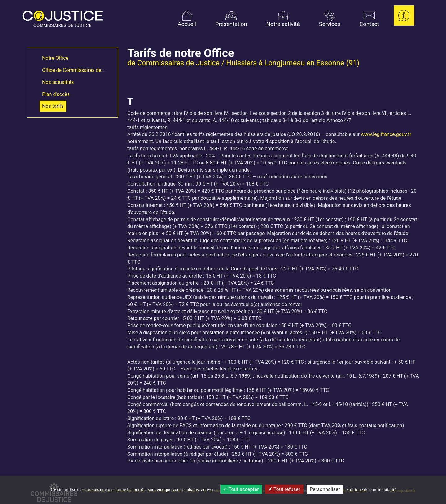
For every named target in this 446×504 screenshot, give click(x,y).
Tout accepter (241, 489)
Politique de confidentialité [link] (371, 489)
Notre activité (283, 19)
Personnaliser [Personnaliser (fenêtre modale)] (325, 489)
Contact (369, 19)
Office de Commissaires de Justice (80, 70)
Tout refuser (284, 489)
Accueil (187, 19)
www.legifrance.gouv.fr (386, 134)
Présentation (231, 19)
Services (330, 19)
